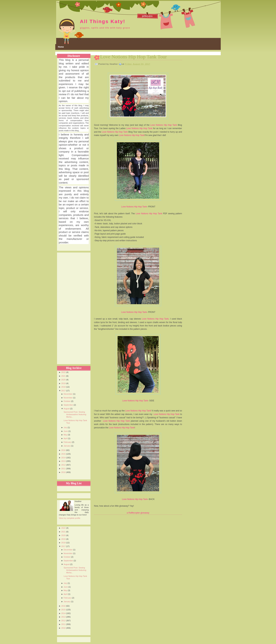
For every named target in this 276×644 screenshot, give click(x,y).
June (66, 431)
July (65, 427)
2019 (63, 383)
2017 (63, 391)
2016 (63, 450)
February (67, 442)
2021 (63, 376)
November (68, 398)
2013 (63, 461)
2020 (63, 380)
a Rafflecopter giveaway (138, 513)
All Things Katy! (103, 21)
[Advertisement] (73, 305)
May (65, 435)
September (68, 405)
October (67, 401)
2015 (63, 454)
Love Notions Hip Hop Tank (164, 125)
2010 (63, 472)
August (67, 409)
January (67, 446)
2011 (63, 469)
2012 (63, 465)
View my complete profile (70, 518)
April (65, 438)
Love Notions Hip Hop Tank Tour (133, 57)
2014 (63, 458)
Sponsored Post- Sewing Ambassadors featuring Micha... (75, 414)
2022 (63, 372)
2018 (63, 387)
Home (61, 47)
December (68, 394)
